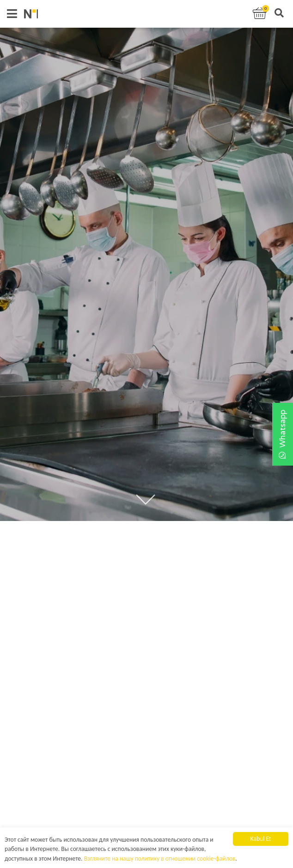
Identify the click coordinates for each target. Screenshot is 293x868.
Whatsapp (283, 434)
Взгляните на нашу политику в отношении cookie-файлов (160, 859)
